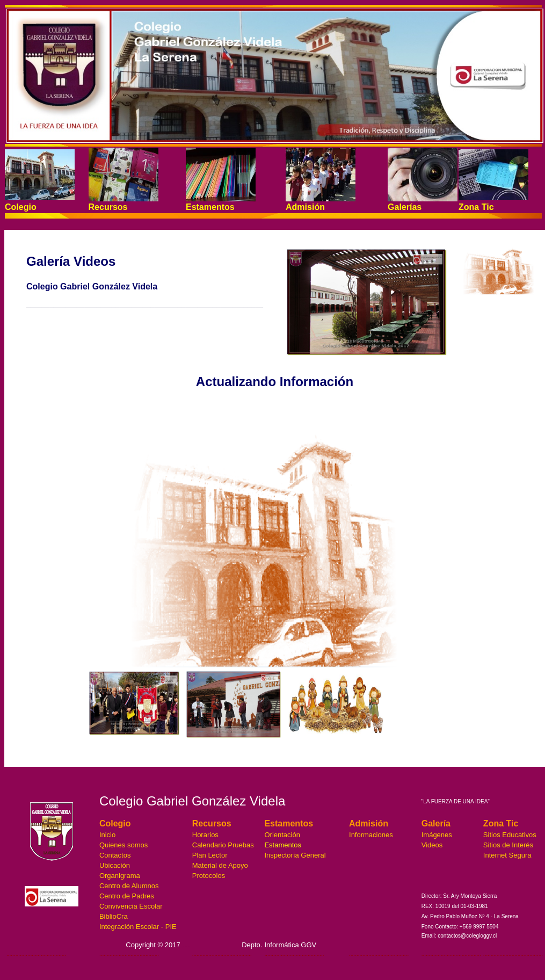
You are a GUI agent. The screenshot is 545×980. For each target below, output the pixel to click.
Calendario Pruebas (223, 845)
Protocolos (209, 876)
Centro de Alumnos (129, 886)
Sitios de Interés (508, 845)
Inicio (107, 835)
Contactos (115, 855)
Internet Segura (507, 855)
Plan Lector (210, 855)
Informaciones (371, 835)
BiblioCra (114, 916)
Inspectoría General (295, 855)
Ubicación (115, 865)
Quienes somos (123, 845)
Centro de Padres (127, 896)
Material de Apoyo (220, 865)
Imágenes (437, 835)
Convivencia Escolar (131, 906)
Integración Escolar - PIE (138, 927)
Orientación (282, 835)
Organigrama (120, 876)
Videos (432, 845)
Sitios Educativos (510, 835)
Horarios (205, 835)
